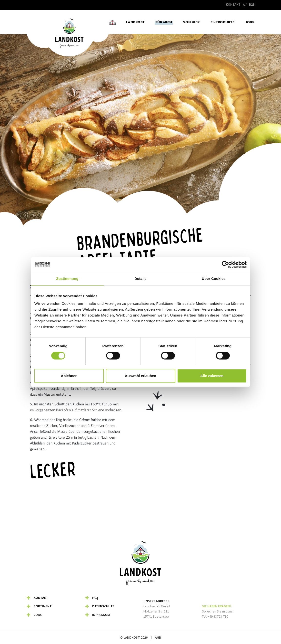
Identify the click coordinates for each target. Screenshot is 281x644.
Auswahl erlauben (140, 376)
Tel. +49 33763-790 (215, 616)
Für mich (164, 22)
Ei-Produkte (223, 22)
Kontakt (233, 4)
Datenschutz (103, 606)
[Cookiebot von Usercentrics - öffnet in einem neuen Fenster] (225, 264)
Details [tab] (140, 279)
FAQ (95, 598)
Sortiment (43, 606)
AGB (158, 637)
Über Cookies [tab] (214, 279)
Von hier (191, 22)
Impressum (101, 615)
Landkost (135, 22)
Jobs (250, 22)
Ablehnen (69, 376)
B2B (252, 4)
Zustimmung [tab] (67, 279)
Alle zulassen (212, 376)
